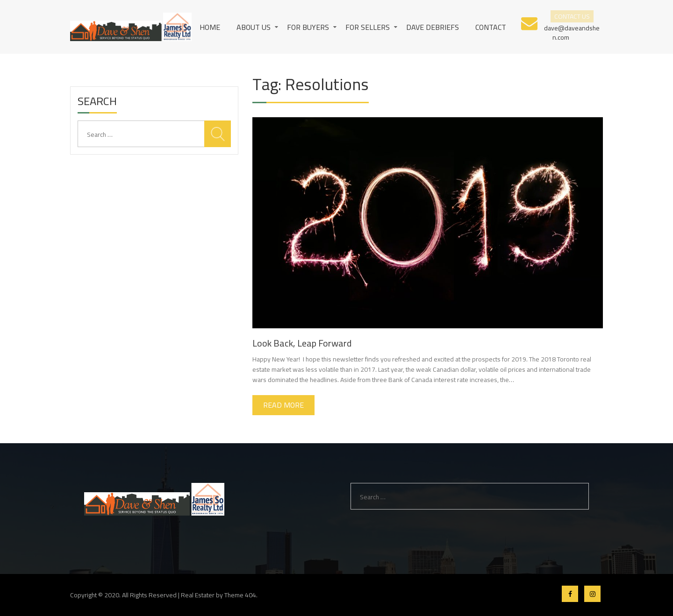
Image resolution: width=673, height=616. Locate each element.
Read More (283, 405)
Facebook (570, 594)
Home (210, 27)
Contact (491, 27)
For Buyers (308, 27)
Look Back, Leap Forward (302, 343)
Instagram (592, 594)
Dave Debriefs (433, 27)
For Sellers (368, 27)
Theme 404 (240, 595)
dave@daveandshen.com (572, 32)
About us (254, 27)
